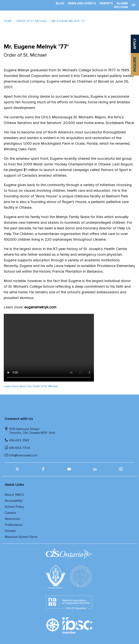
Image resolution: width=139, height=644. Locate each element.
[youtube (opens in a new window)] (70, 470)
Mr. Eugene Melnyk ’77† (68, 21)
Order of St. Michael (32, 21)
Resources (12, 519)
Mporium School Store (21, 537)
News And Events (82, 3)
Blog (60, 3)
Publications (14, 525)
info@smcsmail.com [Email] (23, 455)
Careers (10, 513)
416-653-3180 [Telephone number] (19, 440)
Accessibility (14, 501)
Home (8, 21)
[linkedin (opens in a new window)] (96, 470)
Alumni (122, 3)
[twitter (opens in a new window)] (18, 470)
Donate (10, 531)
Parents (106, 3)
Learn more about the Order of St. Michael (31, 386)
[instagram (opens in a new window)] (121, 470)
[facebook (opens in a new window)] (44, 470)
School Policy (14, 507)
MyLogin (121, 7)
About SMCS (14, 495)
